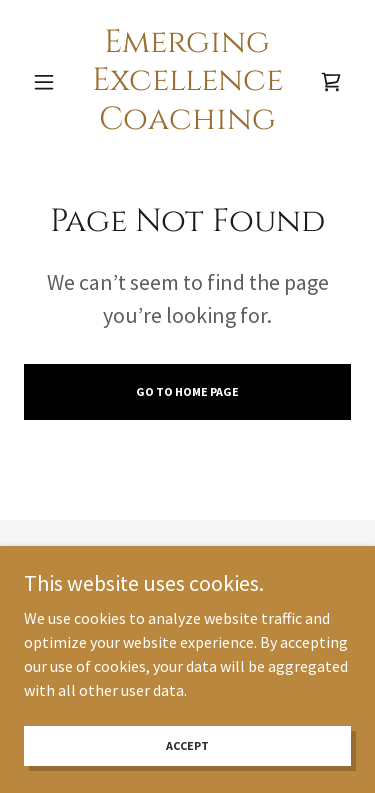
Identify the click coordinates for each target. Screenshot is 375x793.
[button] (48, 82)
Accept (187, 745)
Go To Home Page (187, 391)
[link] (187, 81)
